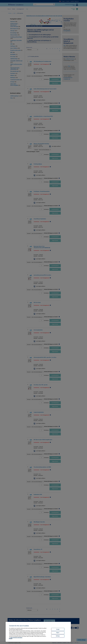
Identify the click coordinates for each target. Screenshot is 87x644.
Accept (58, 629)
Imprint (11, 639)
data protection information (16, 638)
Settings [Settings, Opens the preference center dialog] (58, 636)
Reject (58, 633)
